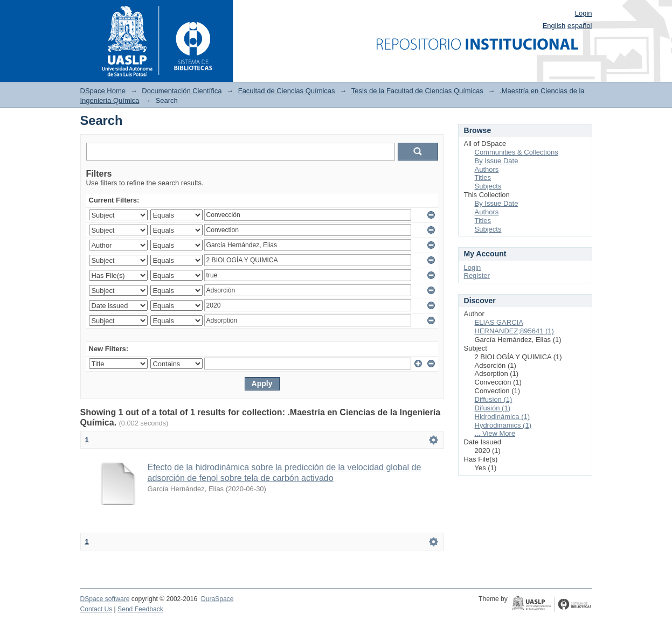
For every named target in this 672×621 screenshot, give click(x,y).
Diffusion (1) (494, 399)
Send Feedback (140, 609)
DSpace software (105, 599)
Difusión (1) (493, 408)
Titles (483, 177)
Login (584, 13)
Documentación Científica (182, 91)
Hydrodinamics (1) (503, 425)
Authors (487, 169)
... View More (495, 433)
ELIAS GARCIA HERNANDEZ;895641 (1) (514, 327)
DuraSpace (217, 599)
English (554, 26)
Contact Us (96, 609)
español (580, 26)
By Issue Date (497, 161)
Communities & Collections (517, 152)
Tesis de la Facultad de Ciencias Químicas (417, 91)
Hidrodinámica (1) (503, 417)
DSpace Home (103, 91)
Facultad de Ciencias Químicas (287, 91)
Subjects (488, 186)
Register (477, 275)
